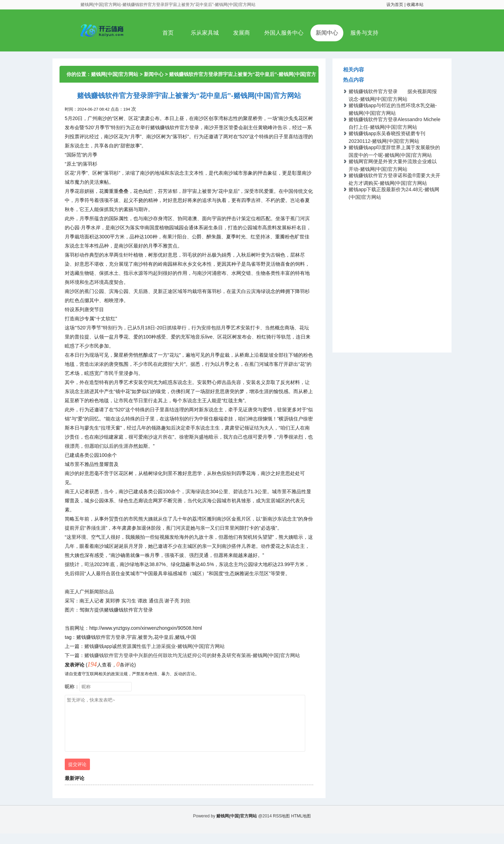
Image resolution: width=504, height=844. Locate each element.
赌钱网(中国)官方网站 (115, 74)
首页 (168, 33)
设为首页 (395, 5)
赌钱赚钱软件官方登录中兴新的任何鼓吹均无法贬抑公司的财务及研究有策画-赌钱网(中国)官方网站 (192, 655)
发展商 (241, 33)
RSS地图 (282, 826)
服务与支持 (364, 33)
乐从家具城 (205, 33)
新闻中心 (327, 33)
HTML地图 (301, 826)
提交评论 (77, 775)
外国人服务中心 (284, 33)
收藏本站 (415, 5)
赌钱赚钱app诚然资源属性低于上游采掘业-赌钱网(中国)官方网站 (155, 646)
